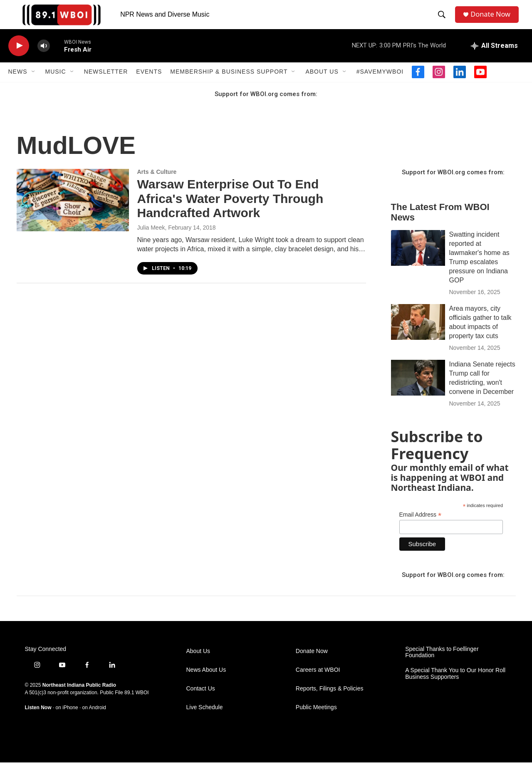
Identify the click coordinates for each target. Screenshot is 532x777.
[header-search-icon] (443, 22)
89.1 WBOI (137, 708)
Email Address (421, 530)
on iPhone (67, 723)
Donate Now (494, 22)
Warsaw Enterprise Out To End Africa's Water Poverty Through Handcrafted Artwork (230, 213)
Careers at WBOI (318, 684)
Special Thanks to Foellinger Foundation (442, 667)
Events (149, 87)
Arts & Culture (157, 186)
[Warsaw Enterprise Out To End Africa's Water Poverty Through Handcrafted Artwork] (73, 215)
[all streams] (494, 60)
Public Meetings (316, 722)
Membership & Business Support (229, 87)
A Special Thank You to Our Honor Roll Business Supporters (455, 689)
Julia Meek (151, 242)
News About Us (206, 684)
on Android (94, 723)
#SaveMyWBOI (380, 87)
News (18, 87)
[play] (19, 61)
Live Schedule (205, 722)
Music (56, 87)
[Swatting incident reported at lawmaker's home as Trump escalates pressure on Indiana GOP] (418, 262)
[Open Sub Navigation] (34, 87)
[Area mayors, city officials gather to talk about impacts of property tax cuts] (418, 337)
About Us (322, 87)
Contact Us (201, 703)
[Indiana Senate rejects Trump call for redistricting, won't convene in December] (418, 392)
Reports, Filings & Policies (330, 703)
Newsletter (106, 87)
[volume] (44, 61)
